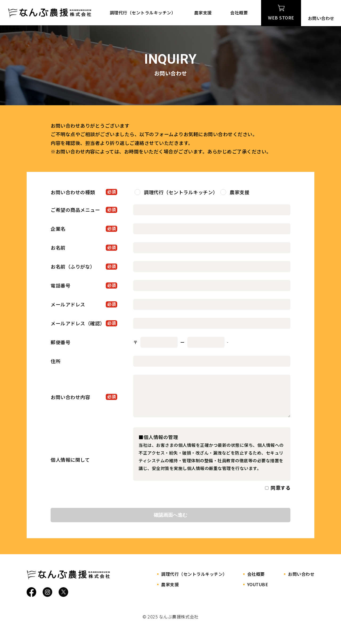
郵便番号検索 (240, 342)
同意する (281, 495)
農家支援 (203, 13)
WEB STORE (281, 12)
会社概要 (236, 13)
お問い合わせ (321, 12)
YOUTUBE (258, 592)
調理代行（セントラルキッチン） (145, 13)
